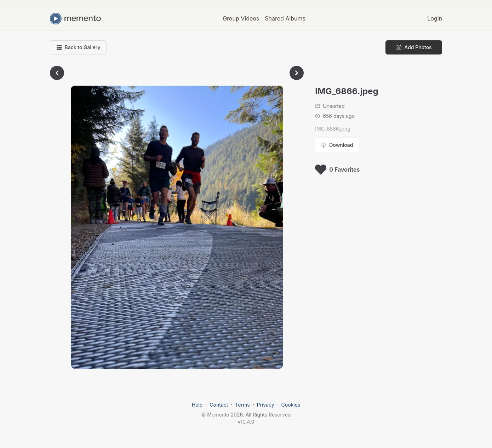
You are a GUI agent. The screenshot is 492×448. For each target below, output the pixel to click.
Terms (242, 405)
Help (197, 405)
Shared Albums (285, 18)
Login (435, 18)
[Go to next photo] (297, 73)
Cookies (291, 405)
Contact (219, 405)
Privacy (266, 405)
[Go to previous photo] (57, 73)
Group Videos (241, 18)
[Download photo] (337, 145)
